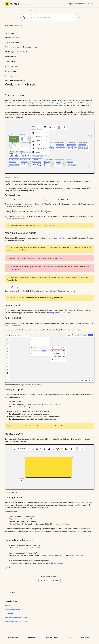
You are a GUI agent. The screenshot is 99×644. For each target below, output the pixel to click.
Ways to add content (12, 610)
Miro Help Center (10, 11)
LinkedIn (12, 568)
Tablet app (58, 105)
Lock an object (11, 57)
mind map (62, 103)
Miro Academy (86, 637)
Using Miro (21, 11)
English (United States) (76, 4)
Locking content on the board (59, 313)
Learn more (80, 278)
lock (63, 238)
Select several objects (13, 37)
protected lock (50, 267)
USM (49, 103)
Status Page (33, 637)
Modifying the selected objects (17, 52)
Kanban (55, 103)
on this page (58, 563)
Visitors (12, 267)
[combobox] (49, 18)
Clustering (9, 613)
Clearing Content (12, 76)
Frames (8, 606)
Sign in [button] (90, 4)
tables (71, 103)
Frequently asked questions (15, 81)
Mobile (50, 105)
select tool (31, 100)
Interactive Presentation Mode (16, 621)
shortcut (52, 226)
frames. (61, 258)
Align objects (10, 61)
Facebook (6, 568)
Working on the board (34, 11)
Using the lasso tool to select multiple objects (22, 47)
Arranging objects (12, 66)
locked (48, 247)
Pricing (70, 637)
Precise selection (13, 42)
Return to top (11, 592)
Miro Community (52, 637)
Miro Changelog (14, 637)
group (58, 238)
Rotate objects (11, 71)
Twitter (9, 568)
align (54, 238)
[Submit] (23, 18)
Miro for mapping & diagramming (17, 617)
